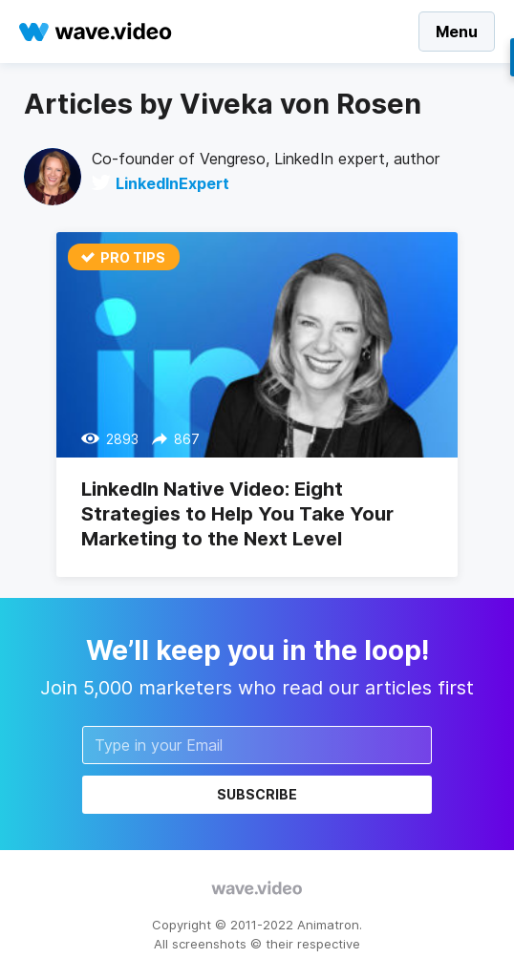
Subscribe (257, 794)
